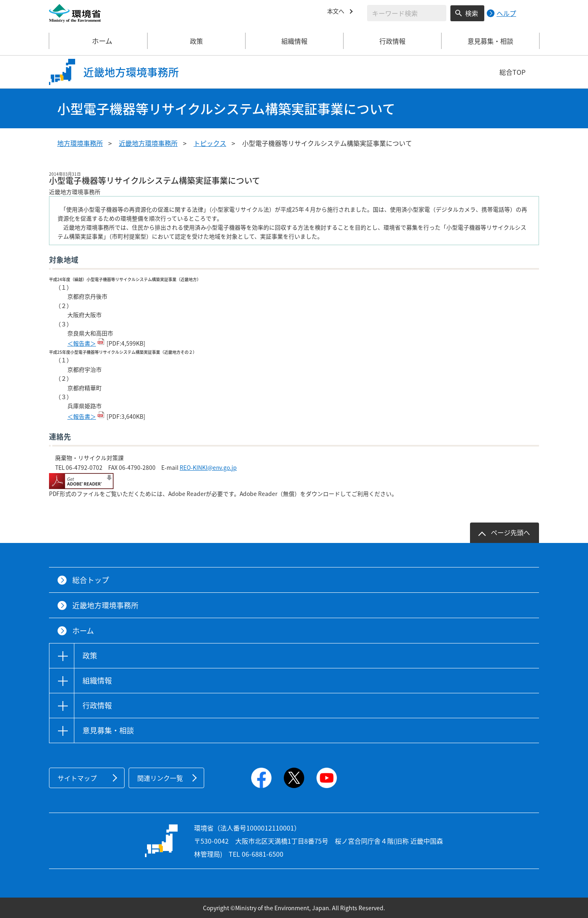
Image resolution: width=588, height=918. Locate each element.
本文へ (337, 12)
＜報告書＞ (82, 343)
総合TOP (512, 72)
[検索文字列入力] (407, 13)
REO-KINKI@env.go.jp (208, 467)
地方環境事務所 (80, 143)
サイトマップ (77, 778)
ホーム (98, 41)
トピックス (210, 143)
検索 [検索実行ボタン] (472, 13)
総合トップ (91, 580)
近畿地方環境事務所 (148, 143)
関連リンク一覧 (160, 778)
